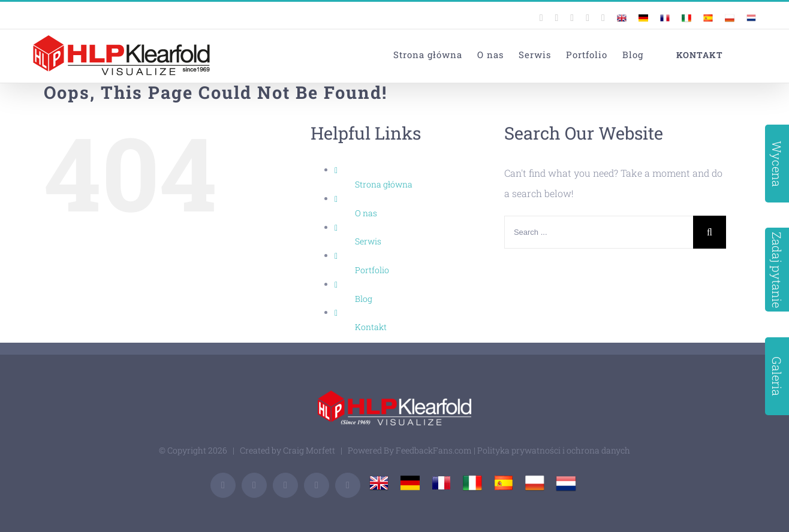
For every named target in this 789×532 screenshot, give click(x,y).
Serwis (368, 241)
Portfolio (372, 270)
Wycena (777, 163)
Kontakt (371, 327)
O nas (366, 213)
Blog (364, 299)
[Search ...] (599, 232)
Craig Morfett (309, 450)
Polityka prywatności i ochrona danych (554, 450)
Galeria (777, 376)
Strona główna (384, 184)
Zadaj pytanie (777, 270)
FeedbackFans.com (434, 450)
